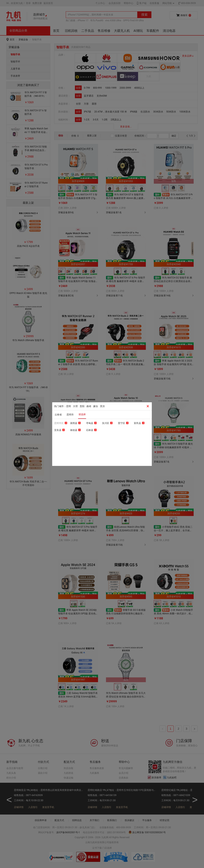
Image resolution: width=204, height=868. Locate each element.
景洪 (102, 406)
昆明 (69, 406)
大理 (75, 406)
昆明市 (70, 415)
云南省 (58, 415)
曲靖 (89, 406)
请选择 (82, 414)
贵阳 (82, 406)
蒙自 (96, 406)
